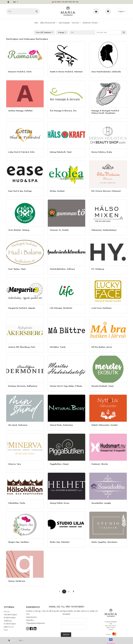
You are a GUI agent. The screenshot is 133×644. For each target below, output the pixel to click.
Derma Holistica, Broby (102, 152)
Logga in (121, 11)
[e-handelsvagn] (97, 11)
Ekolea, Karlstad (57, 191)
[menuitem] (36, 23)
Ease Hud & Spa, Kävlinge (20, 191)
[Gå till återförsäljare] (25, 59)
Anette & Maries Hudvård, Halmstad (66, 72)
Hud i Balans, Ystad (17, 269)
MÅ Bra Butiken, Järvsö (102, 347)
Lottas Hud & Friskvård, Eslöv (21, 152)
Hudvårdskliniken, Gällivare (62, 269)
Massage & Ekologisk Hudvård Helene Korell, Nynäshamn (105, 112)
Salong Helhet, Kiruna (60, 503)
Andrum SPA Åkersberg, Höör (22, 347)
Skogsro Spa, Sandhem (19, 542)
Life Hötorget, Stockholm (61, 308)
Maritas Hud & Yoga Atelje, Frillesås (66, 386)
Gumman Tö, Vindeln (59, 230)
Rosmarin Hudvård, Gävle (20, 72)
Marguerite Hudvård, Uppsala (22, 308)
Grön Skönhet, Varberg (19, 230)
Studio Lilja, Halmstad (60, 542)
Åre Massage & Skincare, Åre (63, 111)
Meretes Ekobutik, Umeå (102, 386)
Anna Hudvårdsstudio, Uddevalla (106, 72)
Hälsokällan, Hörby (17, 503)
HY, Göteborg (98, 269)
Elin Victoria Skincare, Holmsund (106, 191)
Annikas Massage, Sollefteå (20, 111)
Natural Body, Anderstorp (61, 425)
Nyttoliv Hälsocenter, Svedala (104, 425)
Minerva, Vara (15, 464)
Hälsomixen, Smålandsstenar (104, 230)
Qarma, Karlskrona (17, 581)
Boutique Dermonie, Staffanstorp (23, 386)
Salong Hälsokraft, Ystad (61, 152)
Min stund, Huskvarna (18, 425)
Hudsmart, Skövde (100, 464)
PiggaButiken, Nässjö (59, 464)
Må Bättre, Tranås (58, 347)
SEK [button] (15, 2)
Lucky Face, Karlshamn (102, 308)
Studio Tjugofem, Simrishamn (104, 542)
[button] (44, 32)
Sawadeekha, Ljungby (101, 503)
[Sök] (37, 11)
